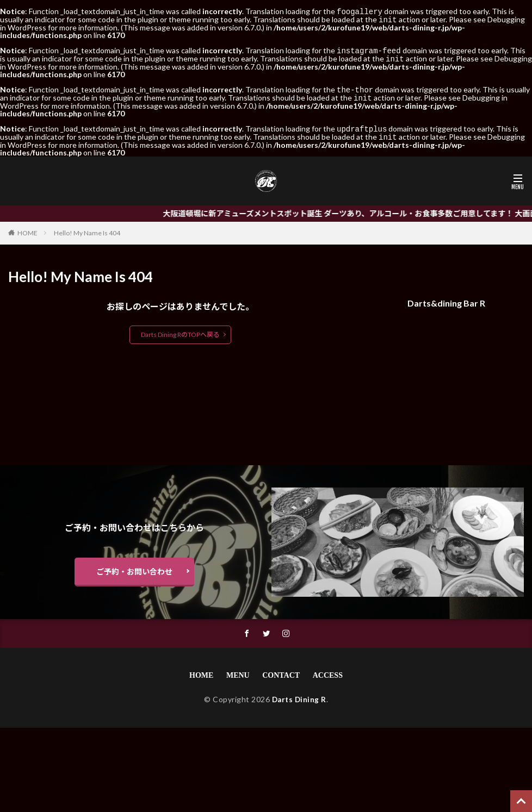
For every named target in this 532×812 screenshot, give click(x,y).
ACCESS (328, 672)
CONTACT (281, 672)
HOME (27, 229)
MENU (238, 672)
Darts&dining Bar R (446, 299)
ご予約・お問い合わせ (134, 567)
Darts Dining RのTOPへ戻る (180, 330)
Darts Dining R (299, 695)
